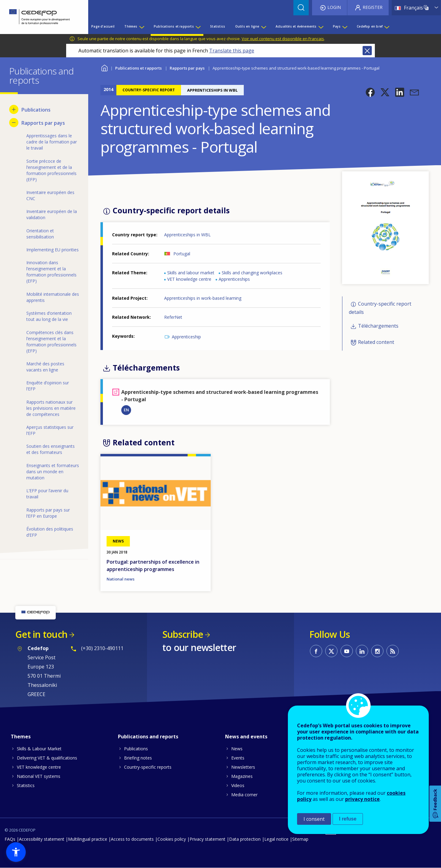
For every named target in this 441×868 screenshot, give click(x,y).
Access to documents (132, 839)
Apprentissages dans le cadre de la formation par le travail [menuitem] (52, 142)
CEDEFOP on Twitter (331, 651)
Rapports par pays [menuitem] (43, 123)
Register (373, 7)
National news (121, 579)
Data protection (245, 839)
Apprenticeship (186, 337)
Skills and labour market (191, 273)
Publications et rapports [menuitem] (174, 26)
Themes (21, 737)
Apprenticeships (234, 279)
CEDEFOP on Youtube (347, 651)
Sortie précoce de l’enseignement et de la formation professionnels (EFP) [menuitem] (51, 170)
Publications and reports (148, 737)
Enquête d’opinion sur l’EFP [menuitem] (48, 386)
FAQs (10, 839)
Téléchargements (378, 326)
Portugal (182, 254)
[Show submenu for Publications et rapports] (198, 26)
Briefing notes (138, 758)
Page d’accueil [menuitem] (103, 26)
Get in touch (41, 634)
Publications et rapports (138, 68)
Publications (136, 749)
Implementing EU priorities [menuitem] (53, 250)
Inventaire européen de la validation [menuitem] (52, 214)
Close (367, 51)
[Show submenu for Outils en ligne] (263, 26)
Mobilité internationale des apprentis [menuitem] (53, 297)
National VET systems (39, 776)
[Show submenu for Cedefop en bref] (386, 26)
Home (104, 67)
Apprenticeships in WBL (187, 235)
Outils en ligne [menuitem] (247, 26)
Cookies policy (172, 839)
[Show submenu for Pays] (345, 26)
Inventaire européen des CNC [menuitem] (50, 195)
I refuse (348, 819)
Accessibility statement (42, 839)
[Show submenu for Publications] (14, 109)
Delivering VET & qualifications (47, 758)
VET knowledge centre (189, 279)
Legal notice (276, 839)
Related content (376, 342)
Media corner (244, 795)
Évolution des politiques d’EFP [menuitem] (50, 532)
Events (238, 758)
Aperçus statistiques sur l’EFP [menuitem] (50, 430)
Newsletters (243, 767)
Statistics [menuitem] (218, 26)
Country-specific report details (380, 308)
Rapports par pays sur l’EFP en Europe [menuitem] (48, 513)
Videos (238, 785)
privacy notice (362, 799)
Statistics (26, 785)
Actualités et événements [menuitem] (296, 26)
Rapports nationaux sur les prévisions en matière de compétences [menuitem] (51, 408)
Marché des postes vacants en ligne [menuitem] (45, 367)
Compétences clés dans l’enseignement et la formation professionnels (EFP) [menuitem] (51, 342)
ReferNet (173, 317)
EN (126, 410)
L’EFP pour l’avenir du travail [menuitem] (47, 494)
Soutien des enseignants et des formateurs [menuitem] (51, 449)
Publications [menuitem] (36, 110)
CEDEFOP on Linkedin (362, 651)
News (237, 749)
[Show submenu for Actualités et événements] (321, 26)
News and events (246, 737)
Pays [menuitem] (337, 26)
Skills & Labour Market (39, 749)
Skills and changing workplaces (252, 273)
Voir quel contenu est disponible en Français (283, 39)
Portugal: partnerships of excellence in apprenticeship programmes (153, 565)
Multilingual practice (88, 839)
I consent (314, 819)
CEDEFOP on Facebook (316, 651)
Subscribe (183, 634)
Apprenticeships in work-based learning (203, 298)
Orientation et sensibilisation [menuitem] (40, 234)
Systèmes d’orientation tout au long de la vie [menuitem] (49, 316)
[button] (370, 92)
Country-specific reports (148, 767)
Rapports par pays (187, 68)
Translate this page (232, 51)
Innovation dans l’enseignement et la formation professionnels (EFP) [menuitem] (51, 272)
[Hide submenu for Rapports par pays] (14, 123)
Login (334, 7)
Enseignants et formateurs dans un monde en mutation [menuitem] (53, 472)
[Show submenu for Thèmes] (141, 26)
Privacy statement (207, 839)
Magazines (242, 776)
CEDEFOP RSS (393, 651)
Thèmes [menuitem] (131, 26)
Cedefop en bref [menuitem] (370, 26)
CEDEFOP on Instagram (377, 651)
